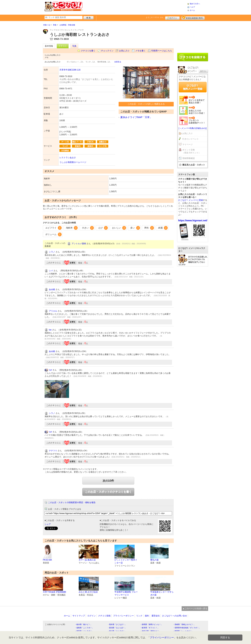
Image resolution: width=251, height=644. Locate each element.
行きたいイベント (191, 139)
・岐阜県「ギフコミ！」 (150, 628)
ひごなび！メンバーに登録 (191, 200)
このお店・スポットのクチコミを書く (108, 492)
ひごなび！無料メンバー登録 (193, 87)
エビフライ (53, 228)
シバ (51, 271)
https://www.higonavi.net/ (193, 220)
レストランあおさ (68, 158)
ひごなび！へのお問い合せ (175, 616)
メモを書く (140, 51)
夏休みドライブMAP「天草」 (136, 117)
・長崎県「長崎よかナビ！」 (184, 624)
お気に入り (124, 51)
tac (50, 330)
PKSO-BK (47, 560)
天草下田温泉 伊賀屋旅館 (54, 592)
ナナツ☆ (53, 451)
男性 (149, 228)
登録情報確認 (189, 158)
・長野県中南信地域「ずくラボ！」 (187, 628)
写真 (74, 46)
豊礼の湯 (154, 560)
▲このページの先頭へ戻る (195, 608)
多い (135, 228)
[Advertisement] (135, 7)
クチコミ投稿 (104, 616)
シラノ (52, 252)
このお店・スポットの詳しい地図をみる (146, 104)
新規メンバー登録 (193, 18)
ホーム (192, 10)
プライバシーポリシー (123, 616)
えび (103, 228)
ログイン (172, 18)
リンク (139, 616)
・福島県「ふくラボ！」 (84, 628)
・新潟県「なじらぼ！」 (117, 628)
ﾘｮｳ (50, 370)
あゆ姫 (52, 289)
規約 (147, 616)
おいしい (119, 228)
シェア (48, 524)
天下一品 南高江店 (87, 560)
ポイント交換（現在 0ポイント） (191, 151)
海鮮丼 (72, 228)
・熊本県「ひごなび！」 (117, 624)
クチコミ (63, 46)
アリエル (53, 311)
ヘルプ (192, 7)
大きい (88, 228)
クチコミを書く (88, 51)
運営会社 (156, 616)
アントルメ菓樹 (79, 244)
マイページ (187, 144)
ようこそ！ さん (155, 17)
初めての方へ (195, 4)
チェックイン (107, 51)
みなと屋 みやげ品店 (88, 592)
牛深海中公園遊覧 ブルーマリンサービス (126, 593)
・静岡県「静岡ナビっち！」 (151, 624)
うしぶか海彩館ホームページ (73, 162)
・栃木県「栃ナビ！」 (83, 624)
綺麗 (163, 228)
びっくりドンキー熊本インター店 (126, 561)
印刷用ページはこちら (162, 51)
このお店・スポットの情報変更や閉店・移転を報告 (72, 502)
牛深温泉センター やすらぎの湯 (162, 593)
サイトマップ (79, 616)
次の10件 (108, 481)
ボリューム (53, 234)
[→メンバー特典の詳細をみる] (193, 128)
